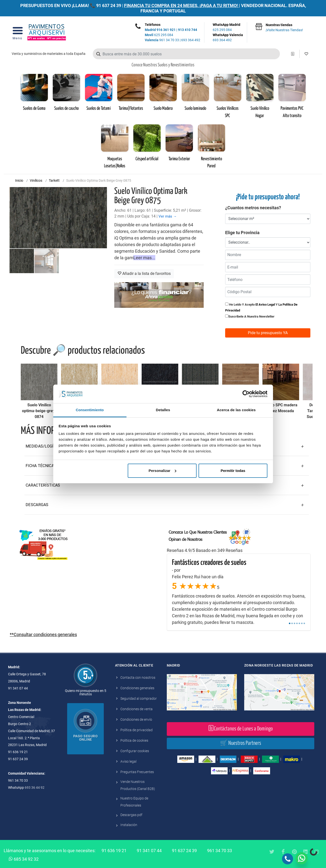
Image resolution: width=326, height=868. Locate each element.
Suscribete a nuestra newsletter (251, 316)
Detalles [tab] (163, 410)
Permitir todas (233, 471)
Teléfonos (153, 25)
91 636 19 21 (114, 851)
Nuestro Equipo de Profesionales (134, 802)
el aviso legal (265, 304)
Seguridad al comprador (139, 698)
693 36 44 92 (35, 788)
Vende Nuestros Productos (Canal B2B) (138, 785)
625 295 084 (159, 35)
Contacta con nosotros (138, 678)
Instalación (129, 825)
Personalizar (162, 471)
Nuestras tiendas (284, 28)
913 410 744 (188, 30)
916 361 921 (166, 30)
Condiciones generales (137, 688)
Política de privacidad (137, 730)
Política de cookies (134, 740)
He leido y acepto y (261, 307)
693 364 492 (191, 40)
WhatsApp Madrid (228, 28)
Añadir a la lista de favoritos (144, 274)
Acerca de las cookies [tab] (236, 410)
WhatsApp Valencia (228, 38)
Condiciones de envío (136, 719)
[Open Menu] (17, 32)
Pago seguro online (86, 738)
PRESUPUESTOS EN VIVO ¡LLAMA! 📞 (58, 5)
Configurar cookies (135, 751)
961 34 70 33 (162, 40)
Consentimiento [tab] (90, 410)
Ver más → (168, 216)
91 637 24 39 (109, 5)
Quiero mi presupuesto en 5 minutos (86, 692)
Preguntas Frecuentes (137, 772)
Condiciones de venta (137, 709)
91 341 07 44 (149, 851)
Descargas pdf (131, 815)
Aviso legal (128, 761)
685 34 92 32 (24, 859)
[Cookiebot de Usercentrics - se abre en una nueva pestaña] (246, 394)
